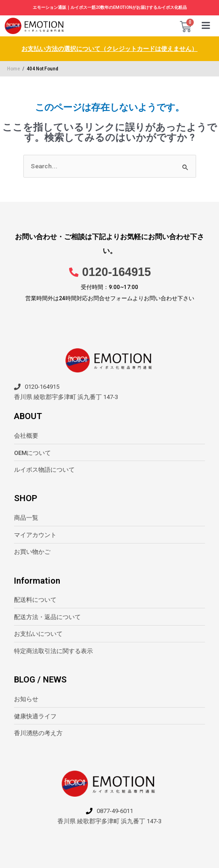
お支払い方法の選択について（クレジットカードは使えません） (109, 49)
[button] (206, 26)
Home (14, 69)
